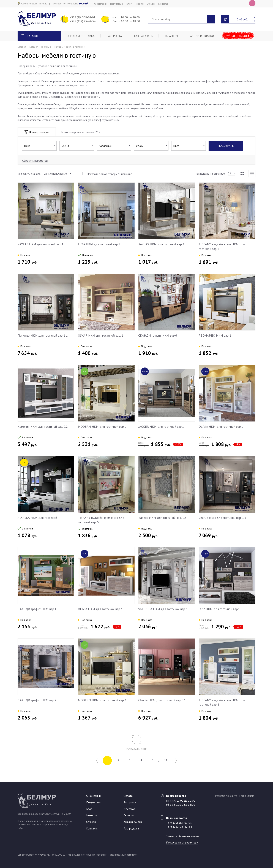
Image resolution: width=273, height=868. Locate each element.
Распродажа (240, 36)
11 (166, 760)
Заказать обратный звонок (183, 836)
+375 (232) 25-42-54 (83, 21)
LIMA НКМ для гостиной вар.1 (99, 244)
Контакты (163, 4)
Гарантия (171, 36)
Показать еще (136, 749)
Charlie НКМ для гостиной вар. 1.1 (222, 518)
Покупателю (117, 4)
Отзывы (151, 4)
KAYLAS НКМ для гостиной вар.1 (40, 244)
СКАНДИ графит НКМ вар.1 (37, 609)
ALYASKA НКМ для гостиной (37, 518)
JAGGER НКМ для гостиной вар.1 (161, 427)
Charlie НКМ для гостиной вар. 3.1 (162, 700)
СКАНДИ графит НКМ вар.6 (158, 335)
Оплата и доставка (81, 36)
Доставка (129, 809)
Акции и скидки (202, 36)
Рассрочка (114, 36)
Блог (129, 4)
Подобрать (226, 146)
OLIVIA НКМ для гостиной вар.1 (221, 427)
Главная (22, 47)
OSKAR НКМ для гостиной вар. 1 (101, 335)
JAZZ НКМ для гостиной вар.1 (219, 609)
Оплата (128, 796)
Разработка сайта (226, 796)
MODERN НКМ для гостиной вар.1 (102, 427)
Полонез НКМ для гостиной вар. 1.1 (43, 335)
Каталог (34, 47)
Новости (139, 4)
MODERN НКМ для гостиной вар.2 (102, 700)
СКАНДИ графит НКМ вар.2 (37, 700)
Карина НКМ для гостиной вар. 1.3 (162, 518)
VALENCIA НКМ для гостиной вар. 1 (163, 609)
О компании (101, 4)
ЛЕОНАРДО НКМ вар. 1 (215, 335)
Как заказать (143, 36)
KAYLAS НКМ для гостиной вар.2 (161, 244)
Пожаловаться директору (182, 842)
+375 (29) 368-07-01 (83, 17)
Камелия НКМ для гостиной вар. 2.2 (43, 427)
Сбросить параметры (35, 161)
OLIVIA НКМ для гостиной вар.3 (100, 609)
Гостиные (46, 47)
